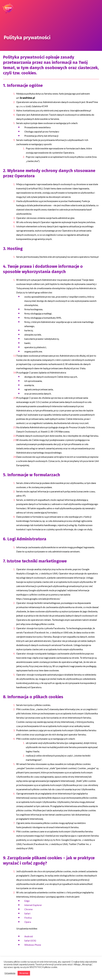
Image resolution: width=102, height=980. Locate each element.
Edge (27, 901)
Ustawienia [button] (10, 973)
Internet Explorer (33, 905)
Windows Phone (33, 945)
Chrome (28, 909)
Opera (28, 922)
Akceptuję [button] (24, 973)
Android (29, 936)
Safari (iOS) (30, 940)
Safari (27, 913)
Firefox (28, 918)
